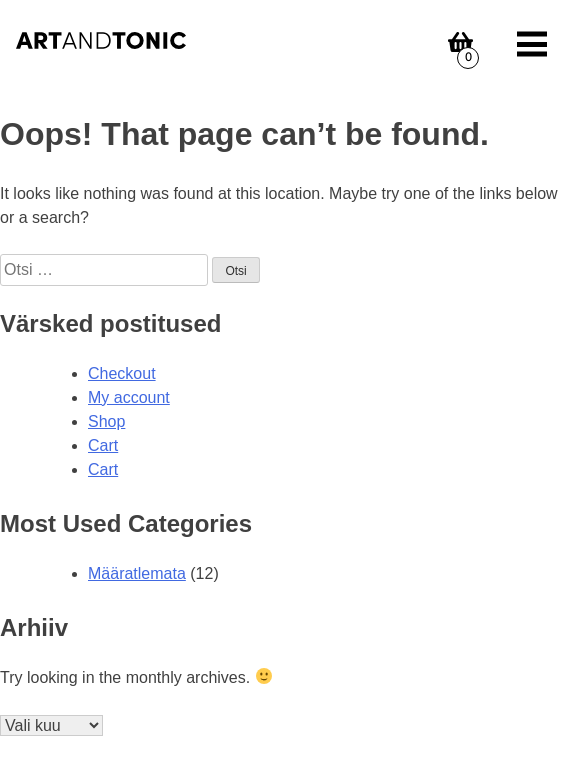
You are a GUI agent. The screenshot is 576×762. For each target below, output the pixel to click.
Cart (103, 445)
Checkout (122, 373)
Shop (106, 421)
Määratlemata (137, 573)
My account (129, 397)
